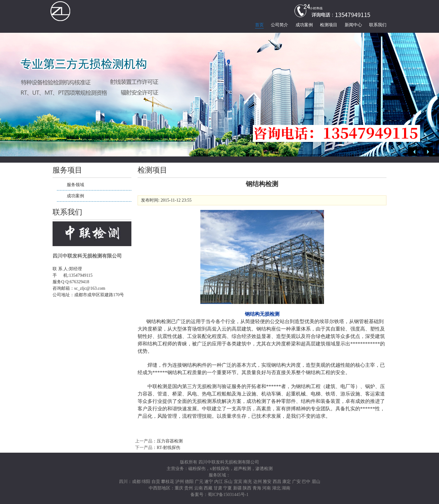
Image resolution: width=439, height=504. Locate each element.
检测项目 (329, 25)
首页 (259, 25)
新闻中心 (353, 25)
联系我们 (378, 25)
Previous (413, 152)
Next (428, 152)
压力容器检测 (170, 441)
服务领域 (75, 185)
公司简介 (279, 25)
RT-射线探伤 (168, 448)
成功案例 (304, 25)
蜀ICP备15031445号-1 (228, 495)
